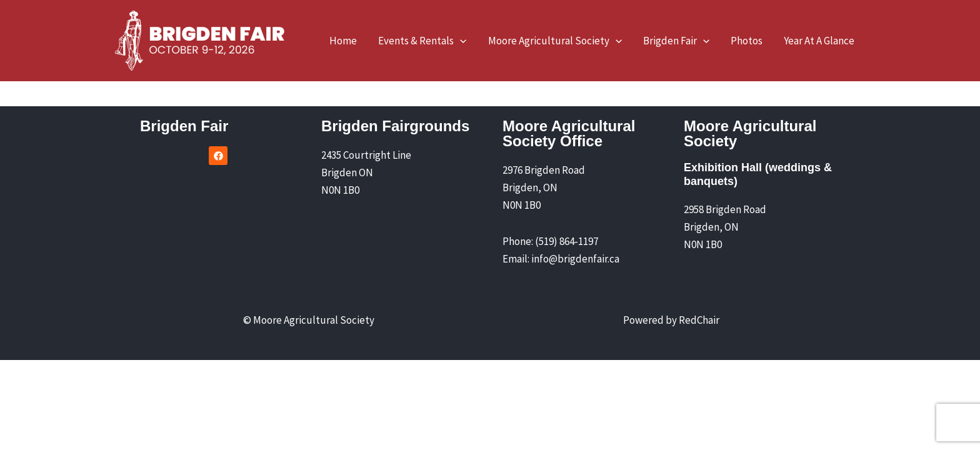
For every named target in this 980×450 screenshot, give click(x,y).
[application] (460, 41)
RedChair (699, 320)
